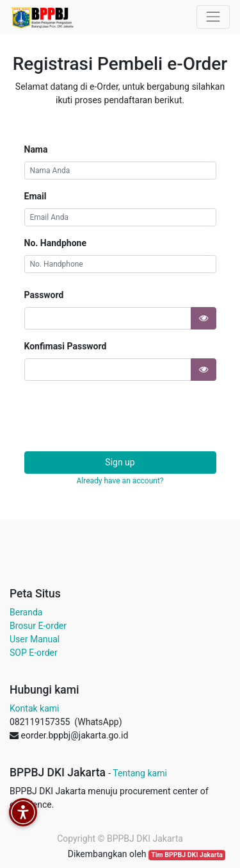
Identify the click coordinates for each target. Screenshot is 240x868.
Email (36, 196)
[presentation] (122, 416)
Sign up (120, 462)
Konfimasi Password (66, 346)
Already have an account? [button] (120, 481)
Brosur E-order (38, 626)
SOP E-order (34, 653)
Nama (36, 149)
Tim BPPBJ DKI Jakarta (187, 855)
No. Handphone (55, 243)
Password (44, 295)
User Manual (35, 639)
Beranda (26, 612)
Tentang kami (140, 773)
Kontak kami (34, 708)
